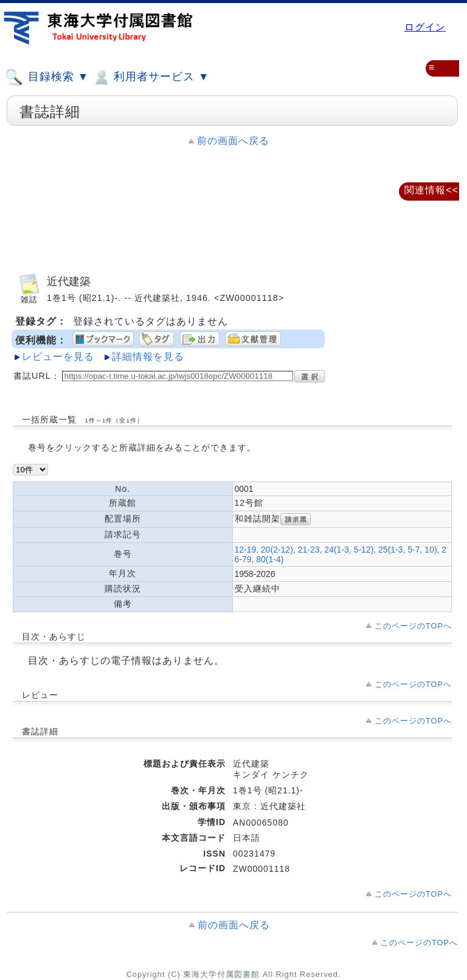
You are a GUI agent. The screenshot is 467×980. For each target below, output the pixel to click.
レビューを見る (58, 357)
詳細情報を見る (148, 357)
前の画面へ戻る (233, 141)
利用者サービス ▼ (150, 77)
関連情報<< (431, 190)
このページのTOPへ (413, 626)
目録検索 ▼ (47, 77)
